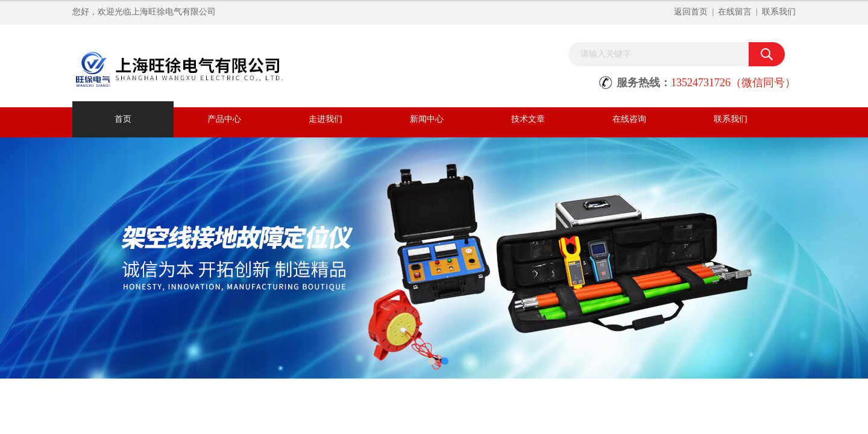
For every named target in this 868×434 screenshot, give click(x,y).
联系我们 (779, 12)
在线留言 (735, 12)
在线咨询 (629, 119)
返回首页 (691, 12)
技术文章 (528, 119)
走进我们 (325, 119)
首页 (123, 119)
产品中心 (224, 119)
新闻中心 (427, 119)
